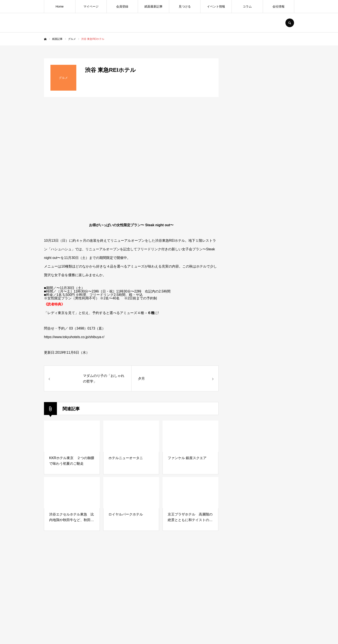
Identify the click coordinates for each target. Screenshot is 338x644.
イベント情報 (216, 6)
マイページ (91, 6)
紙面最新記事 (153, 6)
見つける (185, 6)
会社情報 (279, 6)
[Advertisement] (262, 395)
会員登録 (122, 6)
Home (60, 6)
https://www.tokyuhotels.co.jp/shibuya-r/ (74, 337)
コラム (247, 6)
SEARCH (290, 23)
